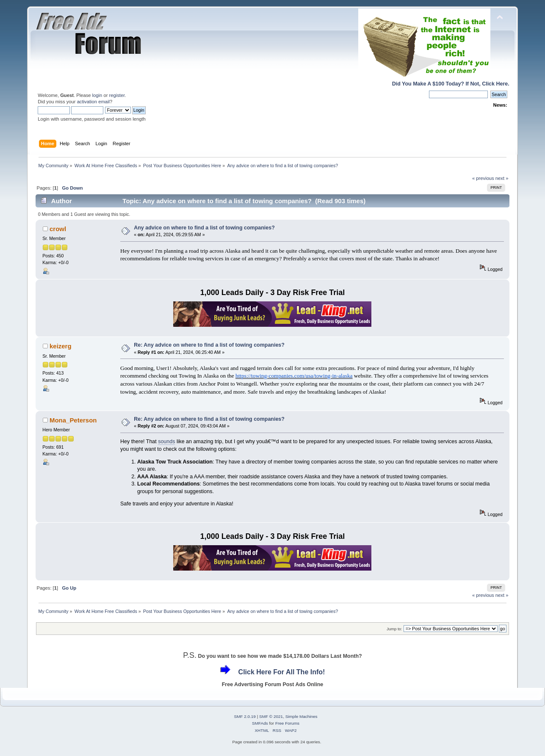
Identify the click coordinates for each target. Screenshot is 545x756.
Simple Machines (302, 716)
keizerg (61, 346)
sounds (166, 441)
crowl (58, 229)
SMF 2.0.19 (245, 716)
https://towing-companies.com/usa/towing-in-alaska (294, 376)
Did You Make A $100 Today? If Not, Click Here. (451, 84)
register (117, 95)
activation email (93, 102)
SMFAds (260, 723)
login (97, 95)
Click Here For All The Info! (282, 672)
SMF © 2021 (271, 716)
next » (502, 178)
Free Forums (287, 723)
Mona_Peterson (73, 420)
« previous (483, 178)
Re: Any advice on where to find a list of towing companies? (209, 345)
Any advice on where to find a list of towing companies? (204, 228)
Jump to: (394, 629)
